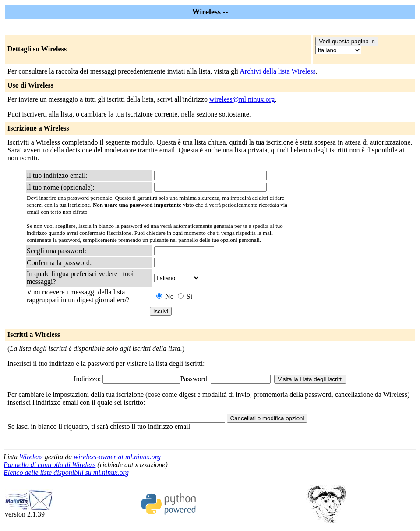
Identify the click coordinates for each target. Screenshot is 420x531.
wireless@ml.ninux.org (242, 99)
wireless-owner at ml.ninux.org (117, 457)
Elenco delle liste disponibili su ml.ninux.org (66, 473)
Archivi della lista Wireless (278, 71)
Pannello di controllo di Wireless (49, 465)
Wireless (31, 457)
